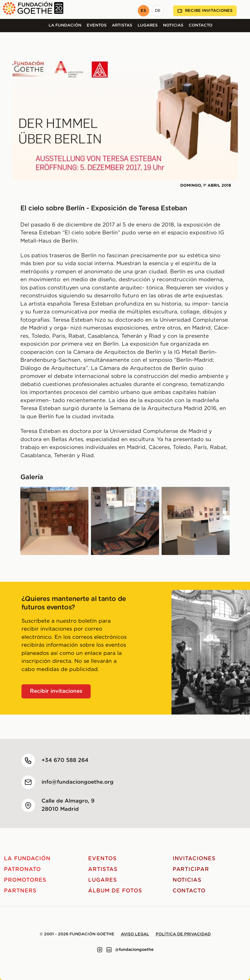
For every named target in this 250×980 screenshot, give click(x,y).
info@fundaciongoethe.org (78, 782)
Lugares (148, 25)
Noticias (173, 25)
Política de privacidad (183, 934)
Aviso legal (135, 934)
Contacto (201, 25)
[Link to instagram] (100, 950)
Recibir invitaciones (56, 691)
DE (158, 11)
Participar (191, 869)
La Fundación (65, 25)
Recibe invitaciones (205, 11)
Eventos (97, 25)
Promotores (25, 880)
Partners (20, 891)
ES (143, 11)
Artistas (122, 25)
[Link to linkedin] (109, 950)
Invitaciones (194, 859)
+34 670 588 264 (65, 760)
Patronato (22, 869)
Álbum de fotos (115, 891)
